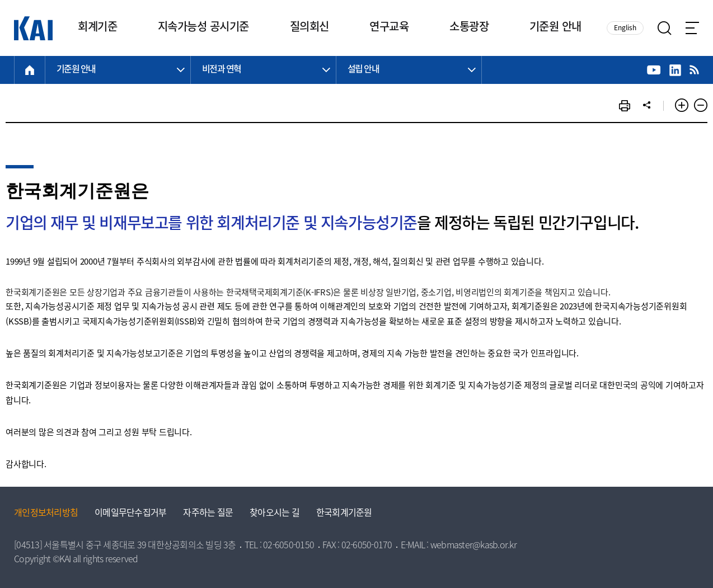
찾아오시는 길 (275, 514)
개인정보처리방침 (46, 514)
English (625, 28)
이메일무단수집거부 (130, 514)
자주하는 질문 (208, 514)
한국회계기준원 (344, 514)
